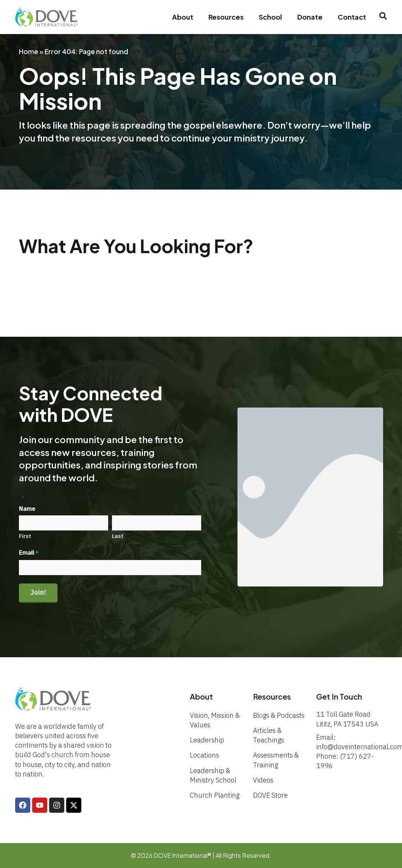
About (183, 17)
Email (29, 553)
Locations (204, 755)
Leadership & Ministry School (213, 775)
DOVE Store (270, 795)
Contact (352, 17)
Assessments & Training (276, 760)
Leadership (207, 740)
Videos (263, 780)
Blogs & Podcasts (279, 715)
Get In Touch (339, 696)
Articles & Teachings (269, 735)
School (270, 17)
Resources (226, 17)
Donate (310, 17)
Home (29, 51)
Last (118, 536)
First (25, 536)
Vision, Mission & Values (215, 720)
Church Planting (215, 795)
